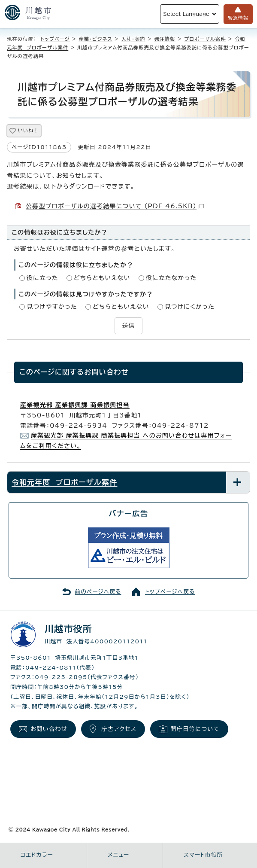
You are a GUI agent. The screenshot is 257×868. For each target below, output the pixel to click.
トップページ (55, 39)
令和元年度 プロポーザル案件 (64, 482)
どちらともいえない (102, 278)
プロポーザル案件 (205, 39)
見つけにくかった (190, 307)
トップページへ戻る (170, 592)
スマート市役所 (203, 855)
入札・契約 (133, 39)
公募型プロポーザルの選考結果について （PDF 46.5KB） (115, 206)
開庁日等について (195, 729)
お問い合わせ (49, 729)
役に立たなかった (171, 278)
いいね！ (28, 130)
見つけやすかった (52, 307)
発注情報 (165, 39)
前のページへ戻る (98, 592)
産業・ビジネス (95, 39)
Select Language (186, 14)
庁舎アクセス (119, 729)
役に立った (42, 278)
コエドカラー (37, 855)
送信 (128, 326)
